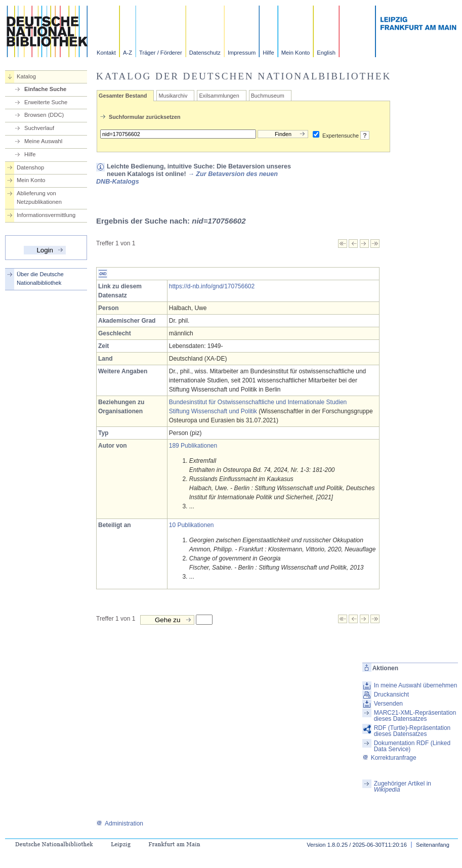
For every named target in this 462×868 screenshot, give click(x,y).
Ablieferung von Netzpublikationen (39, 198)
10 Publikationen (192, 525)
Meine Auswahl (43, 141)
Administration (120, 823)
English (326, 53)
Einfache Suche (45, 89)
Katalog (26, 76)
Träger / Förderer (161, 53)
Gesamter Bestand (123, 96)
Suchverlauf (39, 128)
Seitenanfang (433, 845)
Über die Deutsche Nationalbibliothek (40, 278)
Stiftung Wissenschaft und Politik (213, 411)
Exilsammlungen (219, 96)
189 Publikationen (193, 446)
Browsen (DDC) (44, 115)
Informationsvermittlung (46, 215)
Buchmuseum (268, 96)
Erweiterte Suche (46, 102)
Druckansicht (391, 695)
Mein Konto (296, 53)
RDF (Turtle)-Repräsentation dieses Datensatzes (412, 731)
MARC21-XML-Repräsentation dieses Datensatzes (415, 716)
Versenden (388, 704)
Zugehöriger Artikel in (403, 787)
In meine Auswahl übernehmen (416, 685)
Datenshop (30, 167)
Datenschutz (205, 53)
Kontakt (106, 53)
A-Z (128, 53)
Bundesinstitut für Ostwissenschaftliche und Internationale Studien (258, 402)
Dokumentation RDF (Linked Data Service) (412, 746)
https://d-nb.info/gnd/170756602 (212, 286)
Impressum (242, 53)
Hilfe (268, 53)
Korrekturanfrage (389, 758)
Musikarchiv (173, 96)
